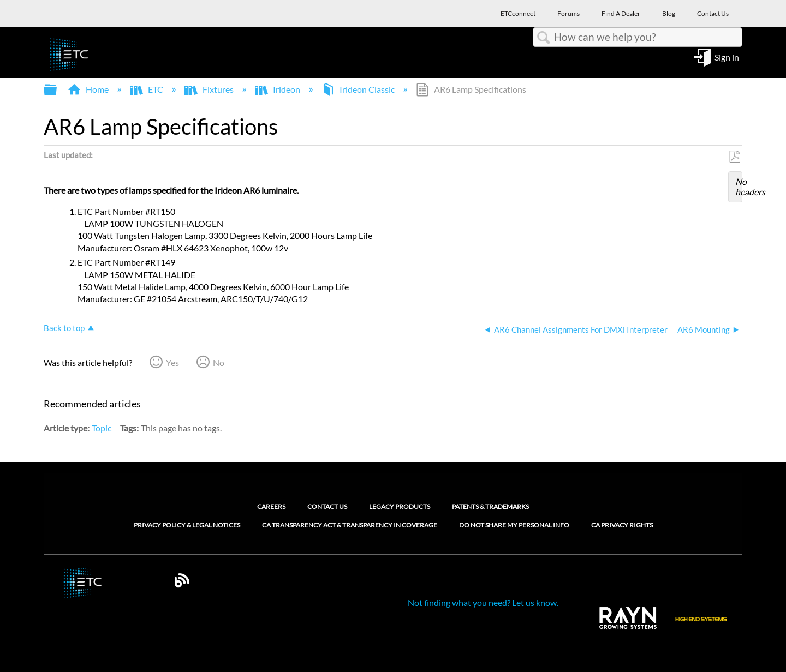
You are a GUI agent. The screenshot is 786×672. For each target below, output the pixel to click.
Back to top (64, 328)
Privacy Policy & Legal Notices (187, 525)
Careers (271, 506)
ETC (147, 89)
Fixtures (210, 89)
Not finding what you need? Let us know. (483, 602)
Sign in (727, 56)
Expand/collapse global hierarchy (57, 90)
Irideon (278, 89)
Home (89, 89)
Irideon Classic (359, 89)
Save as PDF (734, 157)
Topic (102, 428)
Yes (172, 362)
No (219, 362)
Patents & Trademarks (490, 506)
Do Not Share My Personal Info (514, 525)
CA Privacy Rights (622, 525)
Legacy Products (400, 506)
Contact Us (327, 506)
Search (544, 38)
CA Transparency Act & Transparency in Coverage (350, 525)
